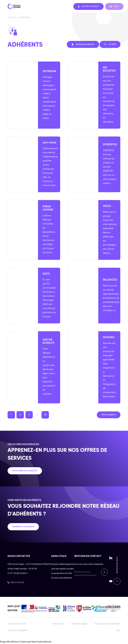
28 (45, 415)
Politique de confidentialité (108, 624)
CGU (118, 630)
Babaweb (23, 630)
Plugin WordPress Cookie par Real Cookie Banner (26, 642)
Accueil (11, 17)
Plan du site (58, 624)
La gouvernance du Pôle (61, 573)
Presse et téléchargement (63, 564)
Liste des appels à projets (62, 569)
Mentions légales (79, 624)
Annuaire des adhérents (62, 578)
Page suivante (109, 415)
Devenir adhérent (88, 6)
